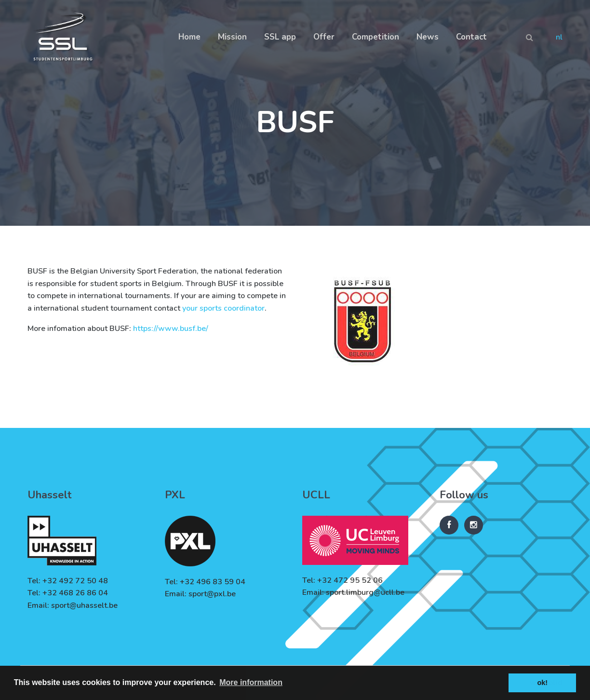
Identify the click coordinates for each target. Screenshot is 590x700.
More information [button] (251, 682)
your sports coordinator (223, 308)
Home (189, 37)
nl (559, 37)
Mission (232, 37)
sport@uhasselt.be (84, 605)
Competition (375, 37)
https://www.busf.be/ (171, 329)
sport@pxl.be (212, 594)
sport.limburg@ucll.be (365, 592)
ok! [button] (542, 683)
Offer (324, 37)
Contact (471, 37)
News (428, 37)
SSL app (280, 37)
